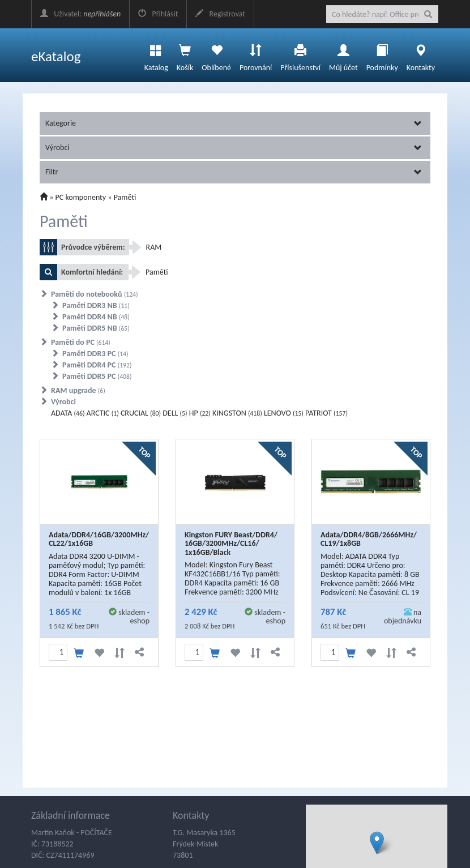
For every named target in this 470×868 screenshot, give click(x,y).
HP (200, 413)
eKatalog (56, 56)
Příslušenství (300, 55)
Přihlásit (158, 14)
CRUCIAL (141, 413)
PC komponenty (81, 197)
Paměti (125, 197)
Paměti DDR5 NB (96, 328)
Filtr (234, 172)
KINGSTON (237, 413)
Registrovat (220, 14)
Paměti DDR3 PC (95, 354)
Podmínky (382, 55)
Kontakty (421, 55)
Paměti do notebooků (95, 294)
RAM (154, 247)
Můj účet (343, 55)
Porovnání (256, 55)
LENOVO (284, 413)
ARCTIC (103, 413)
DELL (175, 413)
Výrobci (234, 147)
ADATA (68, 413)
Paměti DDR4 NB (96, 317)
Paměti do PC (81, 342)
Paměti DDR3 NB (96, 305)
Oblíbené (216, 55)
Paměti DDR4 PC (97, 365)
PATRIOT (326, 413)
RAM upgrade (78, 390)
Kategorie (234, 123)
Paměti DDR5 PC (97, 376)
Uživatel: (80, 14)
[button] (377, 843)
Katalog (156, 55)
